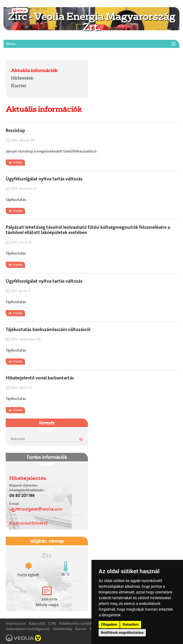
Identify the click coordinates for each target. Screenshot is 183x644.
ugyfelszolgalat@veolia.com (36, 509)
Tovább (17, 163)
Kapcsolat (37, 623)
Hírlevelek (22, 78)
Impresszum (16, 623)
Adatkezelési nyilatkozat (79, 623)
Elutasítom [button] (130, 624)
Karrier (19, 86)
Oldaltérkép (63, 629)
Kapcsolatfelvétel (28, 523)
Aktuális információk (34, 70)
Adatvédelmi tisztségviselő (28, 629)
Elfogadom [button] (109, 624)
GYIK (52, 623)
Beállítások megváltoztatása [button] (122, 633)
